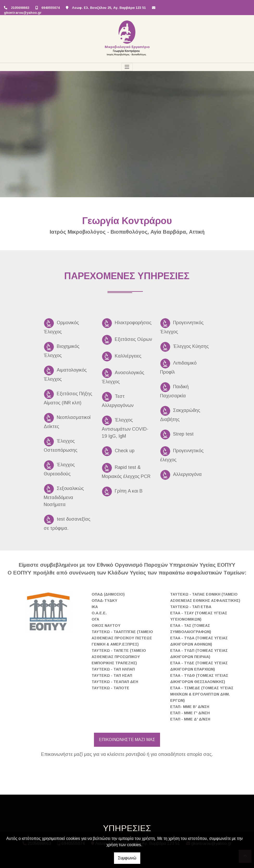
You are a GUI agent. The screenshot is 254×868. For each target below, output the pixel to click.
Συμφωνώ (127, 858)
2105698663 (20, 8)
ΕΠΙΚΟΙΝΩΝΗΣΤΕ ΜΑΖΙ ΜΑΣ (127, 740)
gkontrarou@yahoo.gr (23, 13)
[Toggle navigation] (127, 67)
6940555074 (50, 8)
